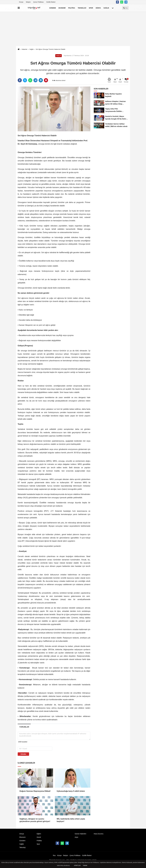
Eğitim (39, 834)
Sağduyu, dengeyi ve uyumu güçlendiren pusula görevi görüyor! (35, 820)
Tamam (85, 865)
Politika (72, 8)
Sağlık (106, 8)
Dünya (98, 8)
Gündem (53, 8)
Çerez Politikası (38, 2)
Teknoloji (82, 8)
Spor (91, 8)
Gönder (23, 754)
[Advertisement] (73, 29)
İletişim (28, 2)
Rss (54, 855)
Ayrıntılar (77, 865)
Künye (21, 2)
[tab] (24, 727)
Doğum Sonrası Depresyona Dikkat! (35, 791)
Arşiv (76, 837)
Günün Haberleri (80, 834)
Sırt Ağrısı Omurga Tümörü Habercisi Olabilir (51, 49)
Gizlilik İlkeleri (51, 2)
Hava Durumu (99, 834)
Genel (39, 837)
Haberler (24, 49)
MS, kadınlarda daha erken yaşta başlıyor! (71, 820)
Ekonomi (62, 8)
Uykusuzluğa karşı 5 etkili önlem (71, 791)
